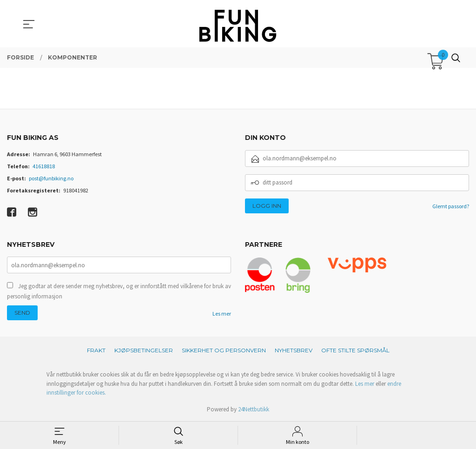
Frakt (96, 350)
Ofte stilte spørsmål (355, 350)
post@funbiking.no (51, 178)
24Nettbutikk (254, 409)
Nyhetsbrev (294, 350)
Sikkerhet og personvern (224, 350)
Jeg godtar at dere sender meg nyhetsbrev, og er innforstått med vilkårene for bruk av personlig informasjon (119, 291)
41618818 (44, 166)
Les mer (222, 314)
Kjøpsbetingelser (144, 350)
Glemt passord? (451, 206)
